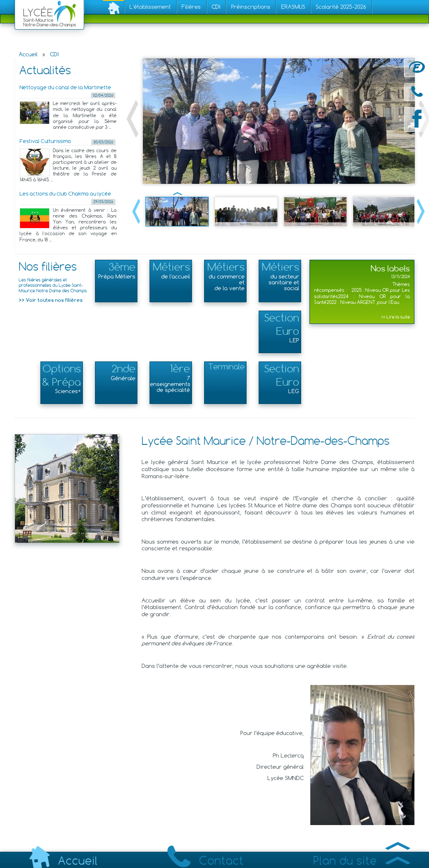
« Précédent (132, 119)
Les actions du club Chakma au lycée (65, 194)
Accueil (28, 54)
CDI (54, 54)
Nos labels (390, 268)
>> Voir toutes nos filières (51, 300)
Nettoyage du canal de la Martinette (65, 87)
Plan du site (362, 861)
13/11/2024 (400, 277)
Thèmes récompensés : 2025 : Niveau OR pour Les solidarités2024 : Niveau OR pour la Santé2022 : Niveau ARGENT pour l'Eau (362, 296)
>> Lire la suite (395, 317)
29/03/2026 (103, 202)
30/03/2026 (103, 142)
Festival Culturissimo (45, 141)
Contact (206, 861)
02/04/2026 (103, 95)
